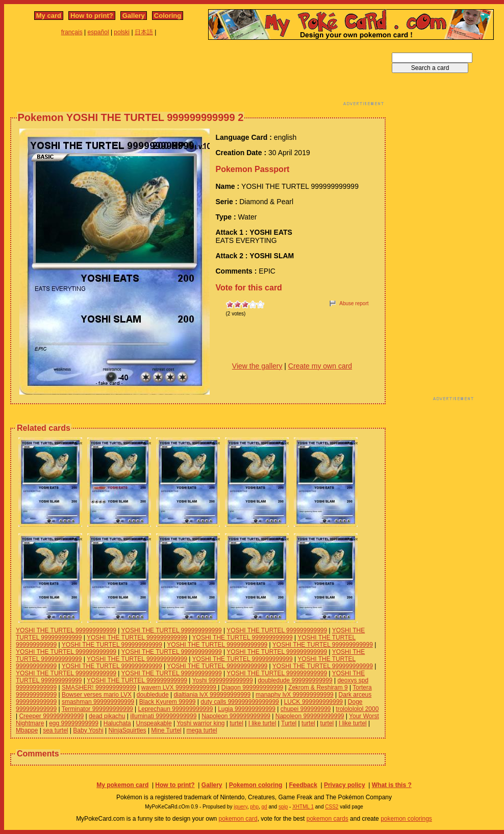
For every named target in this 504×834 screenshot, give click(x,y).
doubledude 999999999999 (295, 680)
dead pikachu (107, 716)
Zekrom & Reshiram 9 (318, 688)
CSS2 (332, 807)
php (254, 807)
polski (122, 32)
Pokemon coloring (256, 785)
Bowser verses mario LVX (97, 695)
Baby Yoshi (88, 730)
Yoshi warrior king (200, 723)
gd (264, 807)
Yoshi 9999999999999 (223, 680)
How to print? (92, 16)
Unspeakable (154, 723)
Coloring (168, 16)
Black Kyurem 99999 (168, 702)
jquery (241, 807)
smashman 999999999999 (98, 702)
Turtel (289, 723)
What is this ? (392, 785)
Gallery (134, 16)
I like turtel (262, 723)
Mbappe (27, 730)
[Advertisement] (198, 76)
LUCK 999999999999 (313, 702)
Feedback (303, 785)
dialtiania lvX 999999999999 (212, 695)
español (98, 32)
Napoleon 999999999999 (236, 716)
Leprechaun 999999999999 (176, 709)
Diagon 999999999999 (252, 688)
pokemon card (238, 819)
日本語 (144, 32)
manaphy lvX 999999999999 (295, 695)
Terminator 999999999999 (97, 709)
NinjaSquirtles (128, 730)
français (72, 32)
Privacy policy (345, 785)
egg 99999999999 (74, 723)
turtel (236, 723)
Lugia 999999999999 (247, 709)
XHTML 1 (303, 807)
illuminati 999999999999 (163, 716)
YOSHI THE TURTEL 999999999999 (66, 630)
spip (283, 807)
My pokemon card (122, 785)
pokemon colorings (406, 819)
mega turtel (202, 730)
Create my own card (320, 366)
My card (49, 16)
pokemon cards (327, 819)
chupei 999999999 (306, 709)
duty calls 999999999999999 (240, 702)
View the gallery (257, 366)
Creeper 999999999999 (51, 716)
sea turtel (55, 730)
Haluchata (117, 723)
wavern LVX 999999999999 (180, 688)
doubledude (153, 695)
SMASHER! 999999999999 (99, 688)
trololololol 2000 (357, 709)
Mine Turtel (166, 730)
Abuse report (354, 303)
